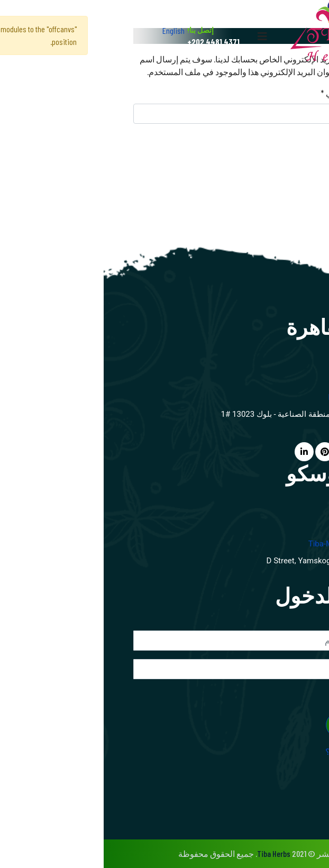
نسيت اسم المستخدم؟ (261, 751)
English (70, 30)
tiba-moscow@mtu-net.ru (252, 544)
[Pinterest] (221, 451)
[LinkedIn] (200, 451)
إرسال (273, 144)
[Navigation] (159, 36)
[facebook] (266, 451)
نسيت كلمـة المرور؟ (264, 764)
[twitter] (244, 451)
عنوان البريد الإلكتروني (258, 93)
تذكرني (287, 694)
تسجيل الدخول (261, 725)
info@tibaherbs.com (262, 397)
